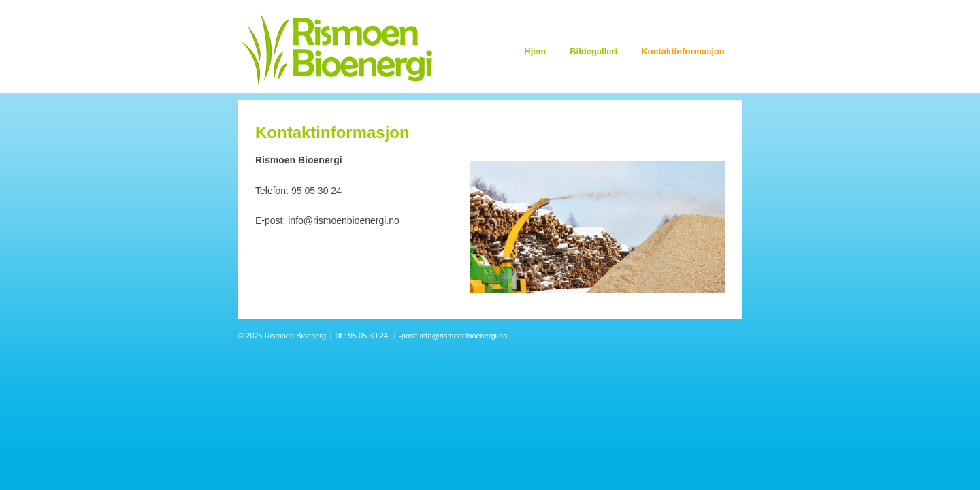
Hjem (535, 51)
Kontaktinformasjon (683, 51)
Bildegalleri (593, 51)
